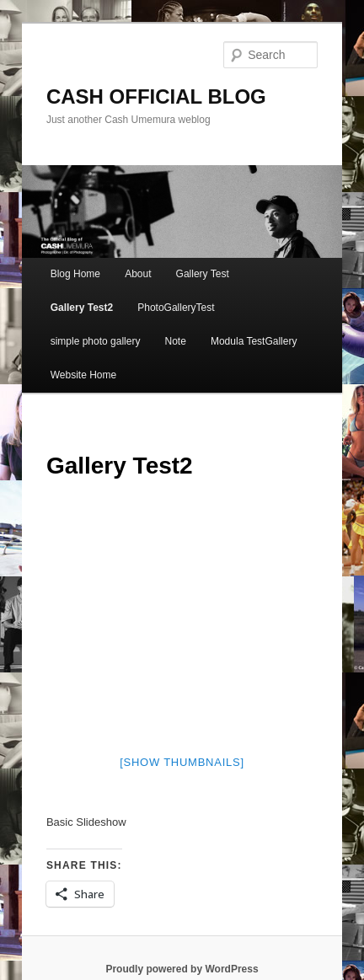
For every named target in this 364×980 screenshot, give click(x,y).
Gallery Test (203, 274)
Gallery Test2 (82, 308)
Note (176, 341)
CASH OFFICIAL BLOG (156, 96)
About (138, 274)
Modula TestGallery (254, 341)
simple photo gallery (96, 341)
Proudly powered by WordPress (182, 969)
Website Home (83, 375)
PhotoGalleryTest (176, 308)
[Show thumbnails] (182, 762)
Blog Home (75, 274)
